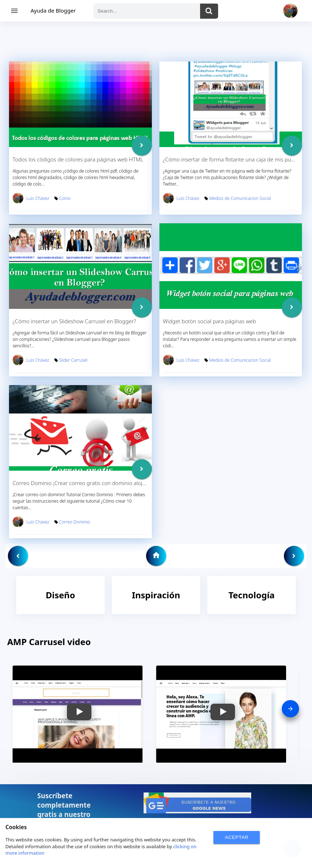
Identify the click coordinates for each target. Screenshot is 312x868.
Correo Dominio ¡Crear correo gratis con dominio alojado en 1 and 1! (96, 483)
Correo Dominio (75, 522)
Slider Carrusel (73, 360)
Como (65, 198)
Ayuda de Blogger (53, 10)
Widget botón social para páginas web (210, 321)
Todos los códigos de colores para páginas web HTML (78, 159)
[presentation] (290, 709)
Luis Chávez (38, 198)
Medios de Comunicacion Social (240, 198)
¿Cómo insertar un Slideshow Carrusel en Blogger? (74, 321)
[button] (79, 712)
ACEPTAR (237, 837)
